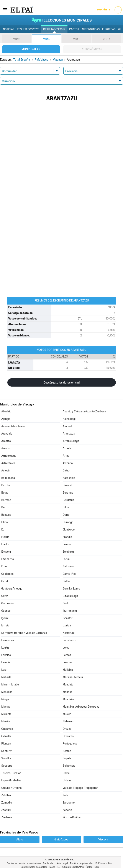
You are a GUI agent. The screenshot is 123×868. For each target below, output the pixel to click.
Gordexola (7, 603)
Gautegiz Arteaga (12, 589)
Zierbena (7, 817)
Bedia (5, 493)
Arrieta (67, 448)
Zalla (66, 795)
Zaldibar (6, 795)
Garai (5, 581)
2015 (47, 39)
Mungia (6, 707)
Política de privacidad (82, 863)
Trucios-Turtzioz (11, 773)
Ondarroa (7, 729)
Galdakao (68, 566)
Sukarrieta (69, 766)
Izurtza (67, 625)
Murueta (6, 714)
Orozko (67, 729)
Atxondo (68, 463)
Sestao (67, 751)
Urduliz (67, 780)
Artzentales (8, 463)
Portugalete (70, 744)
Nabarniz (68, 721)
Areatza (6, 441)
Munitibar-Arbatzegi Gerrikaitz (81, 707)
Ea (3, 530)
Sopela (67, 758)
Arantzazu (69, 434)
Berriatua (68, 500)
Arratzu (6, 448)
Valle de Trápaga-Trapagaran (80, 788)
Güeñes (6, 611)
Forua (66, 559)
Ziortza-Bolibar (72, 817)
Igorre (5, 618)
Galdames (7, 574)
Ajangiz (6, 419)
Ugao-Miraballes (11, 780)
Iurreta (5, 625)
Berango (68, 493)
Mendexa (7, 692)
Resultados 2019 (54, 29)
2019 (17, 39)
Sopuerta (7, 766)
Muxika (6, 721)
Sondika (6, 758)
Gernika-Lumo (71, 589)
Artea (66, 456)
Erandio (67, 537)
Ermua (67, 544)
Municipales (31, 49)
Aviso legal (62, 863)
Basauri (67, 485)
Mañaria (6, 677)
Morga (5, 699)
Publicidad (49, 863)
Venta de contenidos (30, 863)
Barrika (6, 485)
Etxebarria (8, 559)
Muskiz (67, 714)
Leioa (66, 648)
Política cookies (104, 863)
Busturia (6, 515)
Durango (68, 522)
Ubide (66, 773)
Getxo (5, 596)
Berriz (5, 507)
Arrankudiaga (71, 441)
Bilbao (66, 507)
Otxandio (68, 736)
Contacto (12, 863)
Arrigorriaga (9, 456)
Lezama (68, 662)
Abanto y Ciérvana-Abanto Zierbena (84, 411)
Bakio (66, 470)
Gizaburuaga (70, 596)
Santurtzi (7, 751)
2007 (106, 39)
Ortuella (6, 736)
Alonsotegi (69, 419)
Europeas (109, 29)
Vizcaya (103, 839)
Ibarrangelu (70, 611)
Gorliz (66, 603)
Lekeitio (6, 655)
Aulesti (5, 470)
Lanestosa (8, 640)
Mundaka (68, 699)
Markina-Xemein (73, 677)
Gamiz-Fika (70, 574)
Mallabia (68, 670)
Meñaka (67, 692)
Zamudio (7, 803)
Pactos (74, 29)
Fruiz (4, 566)
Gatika (66, 581)
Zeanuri (6, 810)
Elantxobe (69, 530)
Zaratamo (69, 803)
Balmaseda (8, 478)
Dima (5, 522)
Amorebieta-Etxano (13, 426)
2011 (76, 39)
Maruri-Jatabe (10, 684)
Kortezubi (69, 633)
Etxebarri (68, 552)
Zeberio (67, 810)
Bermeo (6, 500)
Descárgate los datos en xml (61, 382)
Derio (66, 515)
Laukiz (5, 648)
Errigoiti (6, 552)
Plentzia (6, 744)
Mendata (68, 684)
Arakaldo (7, 434)
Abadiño (6, 411)
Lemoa (67, 655)
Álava (20, 839)
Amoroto (68, 426)
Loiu (4, 670)
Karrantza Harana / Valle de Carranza (24, 633)
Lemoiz (6, 662)
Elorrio (5, 537)
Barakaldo (69, 478)
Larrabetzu (69, 640)
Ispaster (68, 618)
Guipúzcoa (61, 839)
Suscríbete (103, 10)
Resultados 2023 (28, 29)
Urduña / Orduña (11, 788)
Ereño (5, 544)
